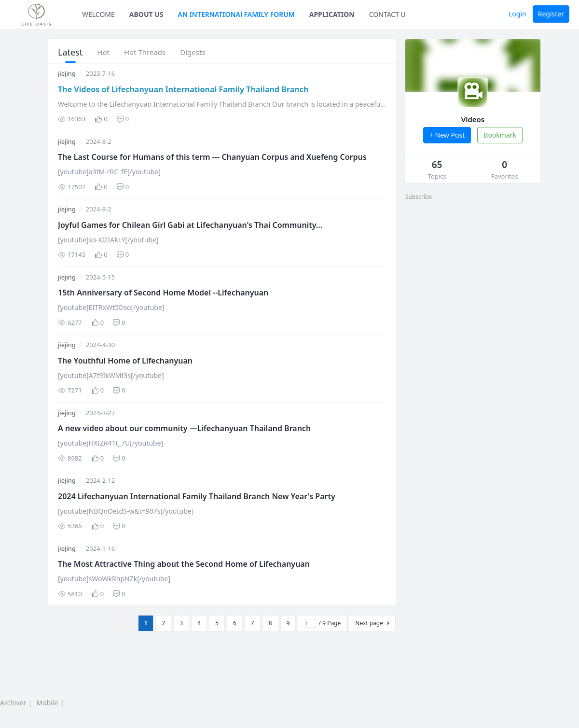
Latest (70, 52)
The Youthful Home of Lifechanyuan (125, 361)
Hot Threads (145, 52)
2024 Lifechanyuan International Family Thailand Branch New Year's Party (197, 496)
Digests (193, 52)
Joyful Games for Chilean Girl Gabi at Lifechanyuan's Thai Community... (190, 225)
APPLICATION (332, 14)
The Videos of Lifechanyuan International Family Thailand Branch (183, 89)
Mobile (48, 703)
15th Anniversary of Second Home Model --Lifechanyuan (163, 293)
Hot (103, 52)
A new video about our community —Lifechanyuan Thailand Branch (184, 428)
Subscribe (419, 197)
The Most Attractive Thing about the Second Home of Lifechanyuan (184, 564)
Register (551, 14)
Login (517, 14)
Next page (369, 623)
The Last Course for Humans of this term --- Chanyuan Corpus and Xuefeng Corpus (212, 157)
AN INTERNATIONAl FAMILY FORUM (236, 14)
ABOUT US (146, 14)
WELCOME (98, 14)
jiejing (67, 73)
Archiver (13, 703)
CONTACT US (389, 14)
